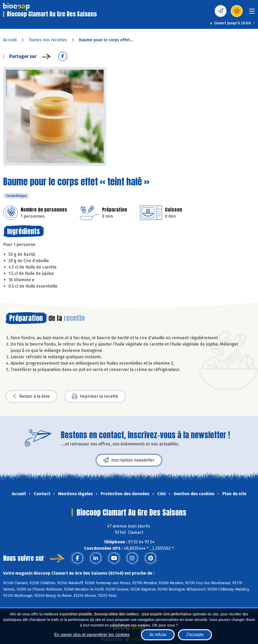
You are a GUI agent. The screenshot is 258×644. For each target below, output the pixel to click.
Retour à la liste (31, 396)
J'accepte (195, 635)
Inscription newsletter (129, 460)
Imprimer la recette (95, 396)
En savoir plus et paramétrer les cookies (92, 635)
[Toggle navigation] (252, 13)
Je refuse (158, 635)
